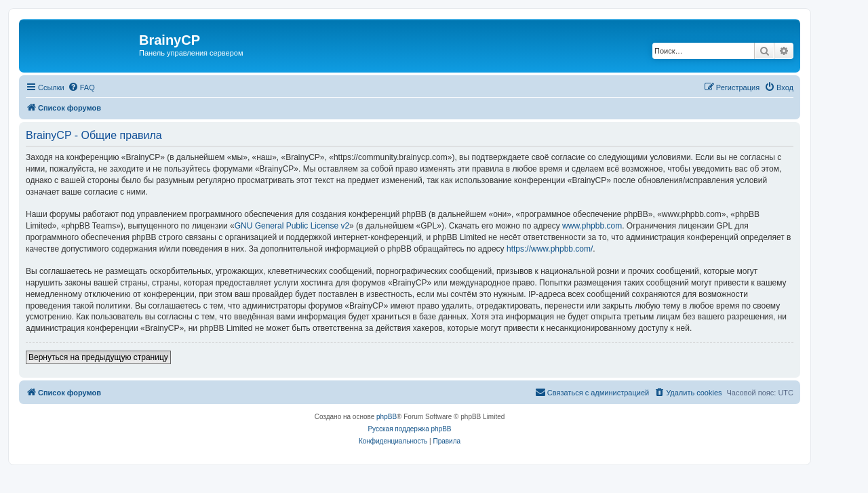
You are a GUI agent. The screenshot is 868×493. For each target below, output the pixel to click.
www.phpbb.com (592, 226)
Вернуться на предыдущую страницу (98, 357)
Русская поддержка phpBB (409, 429)
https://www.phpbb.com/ (550, 249)
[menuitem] (81, 87)
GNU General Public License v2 (292, 226)
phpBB (387, 417)
